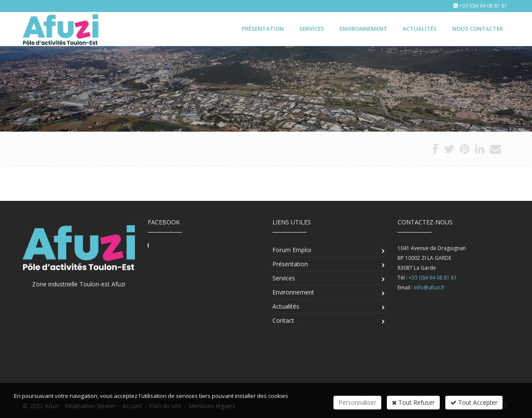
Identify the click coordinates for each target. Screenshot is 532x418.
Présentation (263, 29)
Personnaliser (357, 402)
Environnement (363, 29)
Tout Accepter (474, 402)
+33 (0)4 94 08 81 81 (483, 6)
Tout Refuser (413, 402)
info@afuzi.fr (430, 287)
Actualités (420, 29)
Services (312, 29)
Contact (283, 320)
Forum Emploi (292, 250)
